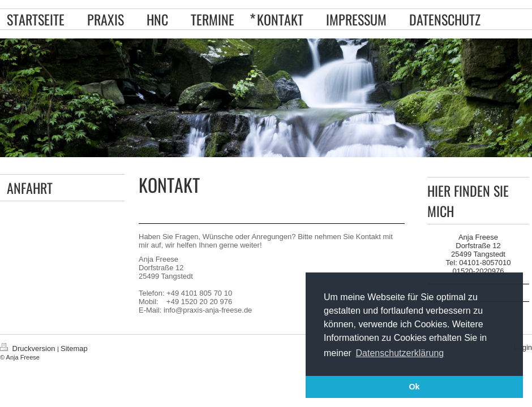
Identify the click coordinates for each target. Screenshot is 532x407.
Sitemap (74, 348)
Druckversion (29, 348)
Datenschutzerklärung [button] (400, 353)
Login (523, 347)
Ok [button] (414, 387)
